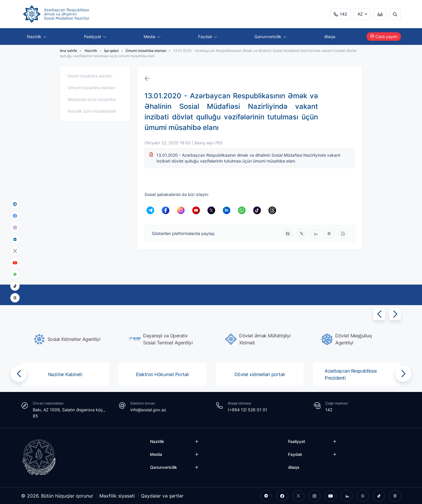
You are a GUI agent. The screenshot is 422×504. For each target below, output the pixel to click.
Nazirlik (37, 37)
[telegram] (15, 204)
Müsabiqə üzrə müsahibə (92, 99)
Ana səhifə (68, 51)
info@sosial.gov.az (148, 410)
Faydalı (208, 37)
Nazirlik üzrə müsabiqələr (92, 111)
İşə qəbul (111, 51)
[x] (15, 251)
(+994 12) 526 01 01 (247, 410)
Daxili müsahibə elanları (90, 76)
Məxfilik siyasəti (117, 496)
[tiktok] (15, 286)
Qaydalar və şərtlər (162, 496)
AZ (360, 14)
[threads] (15, 298)
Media (152, 37)
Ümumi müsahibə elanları (146, 51)
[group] (67, 339)
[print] (343, 234)
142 (340, 14)
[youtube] (15, 263)
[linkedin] (15, 239)
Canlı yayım (384, 37)
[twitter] (302, 234)
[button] (379, 314)
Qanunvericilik (270, 37)
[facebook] (15, 216)
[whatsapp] (15, 274)
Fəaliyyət (95, 37)
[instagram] (15, 228)
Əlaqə (330, 37)
